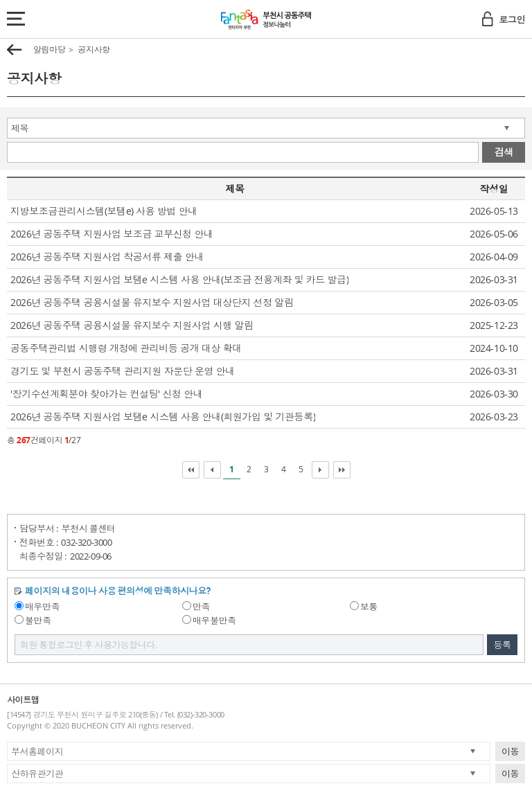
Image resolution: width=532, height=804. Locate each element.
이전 (212, 470)
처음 (191, 470)
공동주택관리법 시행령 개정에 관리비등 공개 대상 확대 (126, 348)
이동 (510, 751)
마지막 (342, 470)
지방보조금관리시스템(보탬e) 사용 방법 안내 (104, 211)
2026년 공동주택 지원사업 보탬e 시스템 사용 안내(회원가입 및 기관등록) (163, 417)
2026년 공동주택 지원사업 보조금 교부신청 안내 (112, 234)
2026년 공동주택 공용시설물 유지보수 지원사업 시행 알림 (132, 325)
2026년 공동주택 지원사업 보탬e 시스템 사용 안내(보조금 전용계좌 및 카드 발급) (179, 279)
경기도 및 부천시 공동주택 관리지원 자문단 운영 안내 (123, 371)
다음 (320, 470)
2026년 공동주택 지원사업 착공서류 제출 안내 (107, 257)
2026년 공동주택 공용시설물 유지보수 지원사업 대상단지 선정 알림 (152, 302)
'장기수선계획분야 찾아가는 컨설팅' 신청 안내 (107, 394)
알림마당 (49, 50)
